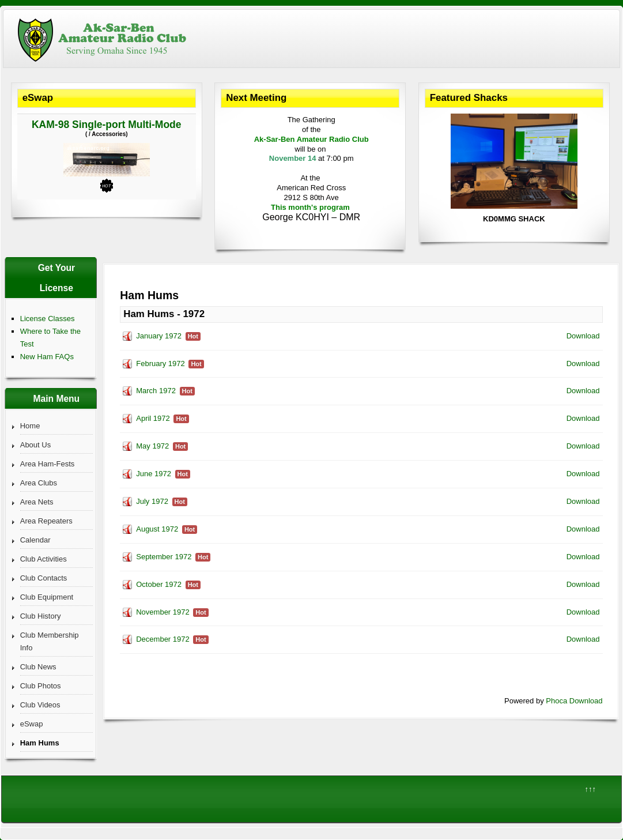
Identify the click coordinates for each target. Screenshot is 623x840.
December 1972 (163, 639)
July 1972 (152, 501)
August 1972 (157, 529)
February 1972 (161, 364)
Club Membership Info (50, 641)
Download (583, 336)
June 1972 (154, 474)
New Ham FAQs (47, 357)
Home (30, 426)
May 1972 (152, 446)
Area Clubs (39, 483)
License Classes (48, 319)
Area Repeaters (46, 521)
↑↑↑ (591, 789)
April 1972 (153, 418)
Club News (38, 667)
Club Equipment (47, 597)
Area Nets (37, 502)
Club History (41, 616)
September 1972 (164, 557)
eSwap (32, 724)
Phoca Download (574, 701)
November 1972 (163, 612)
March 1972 (156, 391)
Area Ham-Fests (48, 464)
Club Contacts (44, 578)
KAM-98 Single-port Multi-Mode (107, 125)
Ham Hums (40, 743)
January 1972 (159, 336)
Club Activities (44, 559)
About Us (35, 445)
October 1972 (159, 584)
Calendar (35, 540)
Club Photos (41, 686)
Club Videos (40, 705)
